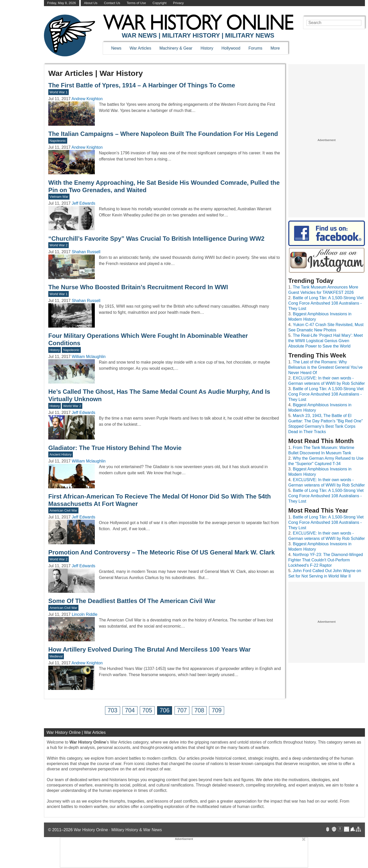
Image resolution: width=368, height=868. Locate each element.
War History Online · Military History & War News (118, 830)
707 (182, 710)
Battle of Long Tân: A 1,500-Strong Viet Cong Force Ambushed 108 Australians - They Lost (326, 303)
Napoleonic (58, 141)
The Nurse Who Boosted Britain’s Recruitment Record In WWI (138, 287)
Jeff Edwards (84, 203)
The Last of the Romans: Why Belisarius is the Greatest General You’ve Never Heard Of (325, 367)
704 (130, 710)
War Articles (140, 48)
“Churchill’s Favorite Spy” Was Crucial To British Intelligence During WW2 (156, 239)
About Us (91, 3)
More (275, 48)
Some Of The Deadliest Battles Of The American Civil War (132, 601)
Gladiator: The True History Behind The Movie (115, 448)
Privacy (178, 3)
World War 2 (59, 245)
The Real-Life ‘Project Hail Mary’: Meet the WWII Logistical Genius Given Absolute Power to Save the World (326, 341)
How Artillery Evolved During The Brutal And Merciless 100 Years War (149, 649)
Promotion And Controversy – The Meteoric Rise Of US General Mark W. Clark (162, 552)
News (116, 48)
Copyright (160, 3)
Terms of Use (136, 3)
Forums (255, 48)
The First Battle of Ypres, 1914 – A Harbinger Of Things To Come (142, 85)
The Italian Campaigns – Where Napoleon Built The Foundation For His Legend (163, 134)
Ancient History (61, 454)
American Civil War (63, 510)
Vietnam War (59, 197)
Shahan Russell (86, 252)
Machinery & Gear (176, 48)
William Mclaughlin (89, 357)
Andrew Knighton (87, 99)
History (207, 48)
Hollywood (231, 48)
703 (112, 710)
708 (199, 710)
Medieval (56, 656)
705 (147, 710)
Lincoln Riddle (85, 614)
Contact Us (112, 3)
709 (217, 710)
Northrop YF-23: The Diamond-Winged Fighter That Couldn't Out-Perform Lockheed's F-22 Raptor (326, 560)
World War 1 (59, 92)
